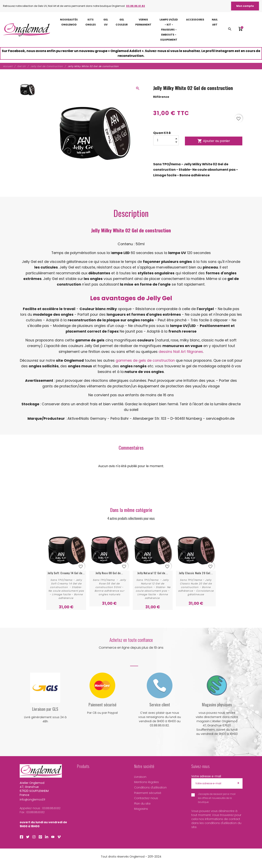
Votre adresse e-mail (206, 776)
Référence (161, 97)
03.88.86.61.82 (136, 6)
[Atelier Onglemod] (27, 30)
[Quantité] (166, 140)
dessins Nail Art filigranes (181, 352)
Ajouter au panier (214, 141)
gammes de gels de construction (145, 360)
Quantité (162, 133)
